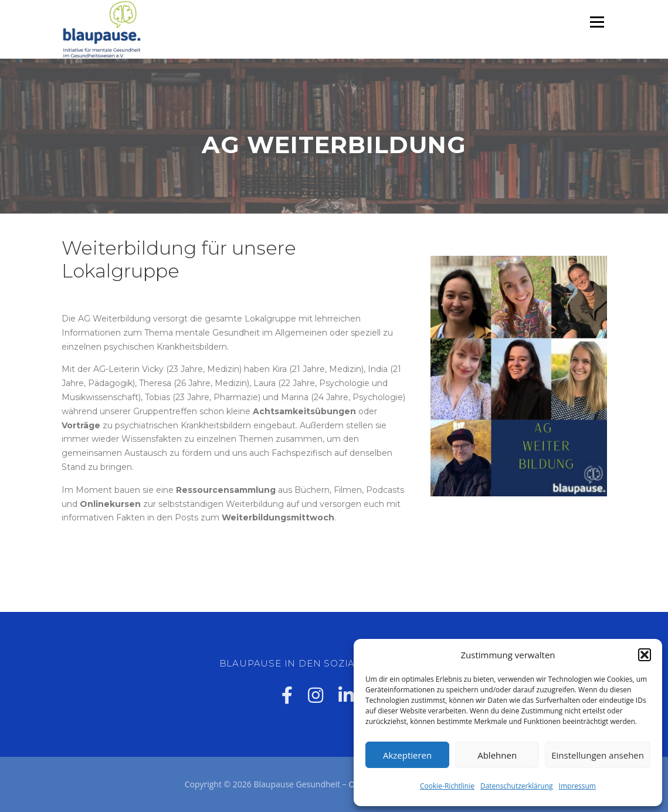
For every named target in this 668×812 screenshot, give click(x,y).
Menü (597, 22)
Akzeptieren (407, 755)
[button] (645, 655)
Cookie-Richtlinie (447, 786)
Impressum (577, 786)
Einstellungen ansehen (598, 755)
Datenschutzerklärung (517, 786)
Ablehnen (497, 755)
